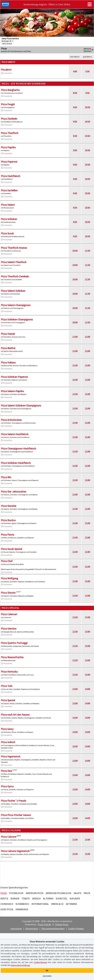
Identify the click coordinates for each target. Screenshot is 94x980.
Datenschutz (32, 928)
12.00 (87, 337)
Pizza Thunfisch (10, 133)
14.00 (87, 689)
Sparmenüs (22, 909)
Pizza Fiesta (7, 535)
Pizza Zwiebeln (9, 119)
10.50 (87, 107)
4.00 (75, 71)
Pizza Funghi (8, 104)
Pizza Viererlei (9, 506)
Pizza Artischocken (11, 420)
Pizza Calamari (9, 614)
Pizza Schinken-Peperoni (14, 377)
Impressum (16, 928)
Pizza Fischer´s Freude (13, 801)
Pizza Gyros (7, 786)
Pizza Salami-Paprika (12, 391)
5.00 (87, 71)
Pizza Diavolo (8, 593)
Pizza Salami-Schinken (13, 291)
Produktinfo (6, 73)
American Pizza (35, 893)
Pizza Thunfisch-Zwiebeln (15, 276)
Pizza (4, 893)
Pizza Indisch (8, 742)
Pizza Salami (8, 205)
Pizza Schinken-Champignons (17, 319)
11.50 (87, 251)
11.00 (75, 337)
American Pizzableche (59, 893)
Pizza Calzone (8, 837)
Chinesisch (7, 904)
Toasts (26, 898)
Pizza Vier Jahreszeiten (14, 492)
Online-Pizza (62, 924)
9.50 (87, 93)
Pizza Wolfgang (9, 578)
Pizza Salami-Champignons (16, 305)
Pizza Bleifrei (8, 348)
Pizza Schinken (9, 219)
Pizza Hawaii (8, 334)
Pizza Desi (6, 771)
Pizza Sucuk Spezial (11, 549)
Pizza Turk (7, 686)
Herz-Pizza (7, 909)
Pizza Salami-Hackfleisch (15, 434)
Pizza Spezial (8, 700)
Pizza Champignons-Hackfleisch (18, 449)
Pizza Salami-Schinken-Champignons (21, 405)
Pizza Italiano (8, 362)
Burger (15, 898)
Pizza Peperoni (9, 162)
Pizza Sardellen (9, 190)
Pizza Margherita (10, 90)
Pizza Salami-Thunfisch (14, 262)
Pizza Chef (7, 561)
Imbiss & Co (57, 904)
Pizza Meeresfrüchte (12, 657)
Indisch (36, 898)
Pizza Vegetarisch (11, 756)
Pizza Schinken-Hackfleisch (16, 463)
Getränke (71, 904)
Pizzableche (16, 893)
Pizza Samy (7, 729)
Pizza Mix (6, 477)
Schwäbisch (22, 904)
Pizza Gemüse (9, 629)
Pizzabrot (6, 70)
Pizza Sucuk (7, 233)
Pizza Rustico (8, 520)
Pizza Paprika (8, 147)
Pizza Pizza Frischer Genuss (16, 815)
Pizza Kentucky (9, 672)
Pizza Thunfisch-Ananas (14, 248)
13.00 (87, 617)
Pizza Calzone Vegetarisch (15, 851)
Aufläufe (75, 898)
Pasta (87, 893)
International (40, 904)
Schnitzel (62, 898)
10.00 (75, 251)
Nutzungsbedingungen (53, 928)
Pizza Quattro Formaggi (14, 643)
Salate (78, 893)
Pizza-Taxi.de (44, 924)
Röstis (4, 898)
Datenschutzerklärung (20, 965)
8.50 (75, 93)
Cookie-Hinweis (76, 928)
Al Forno (48, 898)
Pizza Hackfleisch (11, 176)
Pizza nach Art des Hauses (15, 715)
